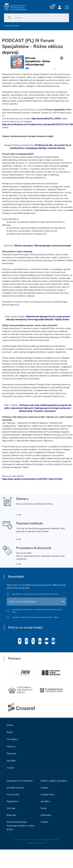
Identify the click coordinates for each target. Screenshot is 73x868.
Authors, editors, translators (54, 781)
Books (10, 732)
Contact (10, 768)
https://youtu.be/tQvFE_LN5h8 (46, 119)
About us (11, 746)
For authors (12, 739)
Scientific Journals (15, 788)
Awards (44, 788)
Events (10, 725)
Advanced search (12, 26)
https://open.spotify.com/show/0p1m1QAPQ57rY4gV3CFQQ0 (32, 479)
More (56, 594)
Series (44, 808)
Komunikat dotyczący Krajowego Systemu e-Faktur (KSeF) (21, 826)
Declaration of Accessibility (20, 781)
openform (42, 843)
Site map (11, 808)
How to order (13, 795)
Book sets (11, 815)
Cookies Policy (48, 795)
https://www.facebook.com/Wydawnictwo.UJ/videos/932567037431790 (38, 124)
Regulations (12, 801)
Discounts (12, 754)
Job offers (11, 761)
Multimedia (46, 815)
